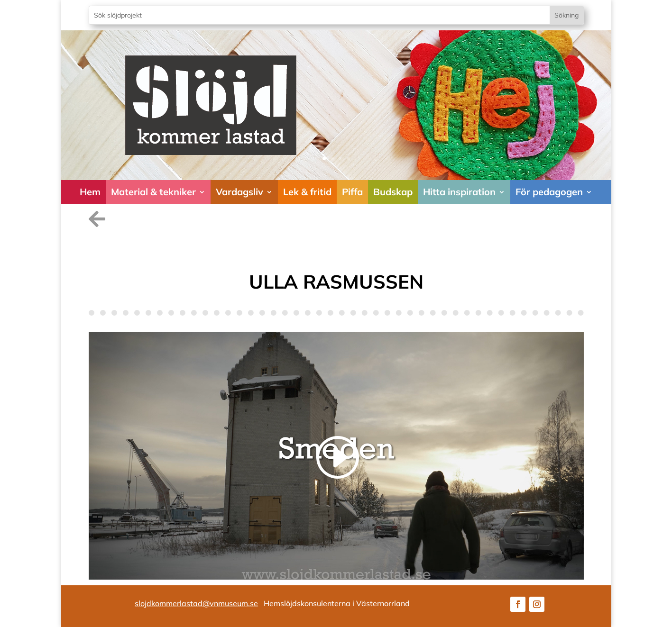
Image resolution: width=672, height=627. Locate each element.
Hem (90, 192)
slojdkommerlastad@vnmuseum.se (196, 603)
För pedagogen (549, 192)
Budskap (393, 192)
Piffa (352, 192)
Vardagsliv (239, 192)
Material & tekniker (153, 192)
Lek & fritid (307, 192)
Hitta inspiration (459, 192)
